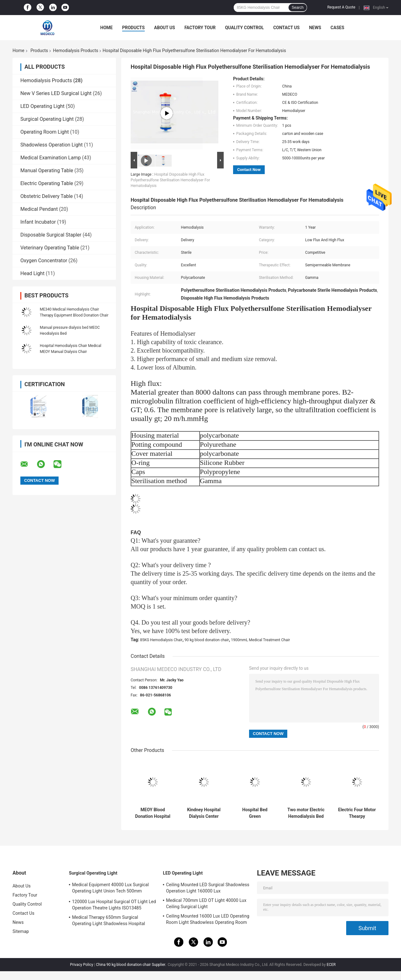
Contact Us (286, 28)
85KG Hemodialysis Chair (161, 640)
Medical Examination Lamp (51, 158)
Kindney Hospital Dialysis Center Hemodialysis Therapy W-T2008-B (204, 813)
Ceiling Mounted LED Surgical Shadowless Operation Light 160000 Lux (208, 888)
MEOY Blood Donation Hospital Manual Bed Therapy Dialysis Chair (153, 813)
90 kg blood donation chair (207, 640)
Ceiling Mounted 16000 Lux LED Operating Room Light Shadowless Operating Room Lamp (208, 920)
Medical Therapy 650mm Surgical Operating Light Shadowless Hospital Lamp (109, 921)
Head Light (32, 273)
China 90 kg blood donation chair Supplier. (131, 965)
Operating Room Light (45, 132)
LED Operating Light (42, 106)
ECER (331, 965)
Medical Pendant (39, 209)
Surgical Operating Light (47, 119)
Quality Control (244, 28)
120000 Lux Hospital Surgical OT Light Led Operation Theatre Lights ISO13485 (114, 905)
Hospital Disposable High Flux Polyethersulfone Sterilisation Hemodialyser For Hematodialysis (170, 180)
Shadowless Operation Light (52, 145)
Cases (337, 28)
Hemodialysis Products (76, 51)
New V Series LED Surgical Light (56, 93)
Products (133, 28)
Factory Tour (200, 28)
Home (107, 28)
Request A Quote (341, 7)
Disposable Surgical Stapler (51, 235)
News (315, 28)
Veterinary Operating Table (50, 248)
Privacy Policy (81, 965)
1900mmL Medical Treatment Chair (260, 640)
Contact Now (249, 170)
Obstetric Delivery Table (47, 196)
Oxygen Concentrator (44, 261)
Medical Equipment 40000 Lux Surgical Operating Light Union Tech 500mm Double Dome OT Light (110, 889)
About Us (165, 28)
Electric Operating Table (47, 183)
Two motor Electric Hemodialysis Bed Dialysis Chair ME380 (306, 813)
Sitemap (21, 931)
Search (298, 8)
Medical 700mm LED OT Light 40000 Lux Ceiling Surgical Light (206, 903)
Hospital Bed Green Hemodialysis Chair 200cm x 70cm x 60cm (255, 813)
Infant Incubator (38, 222)
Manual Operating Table (47, 170)
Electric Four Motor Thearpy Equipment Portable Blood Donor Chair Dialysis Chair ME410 (357, 813)
